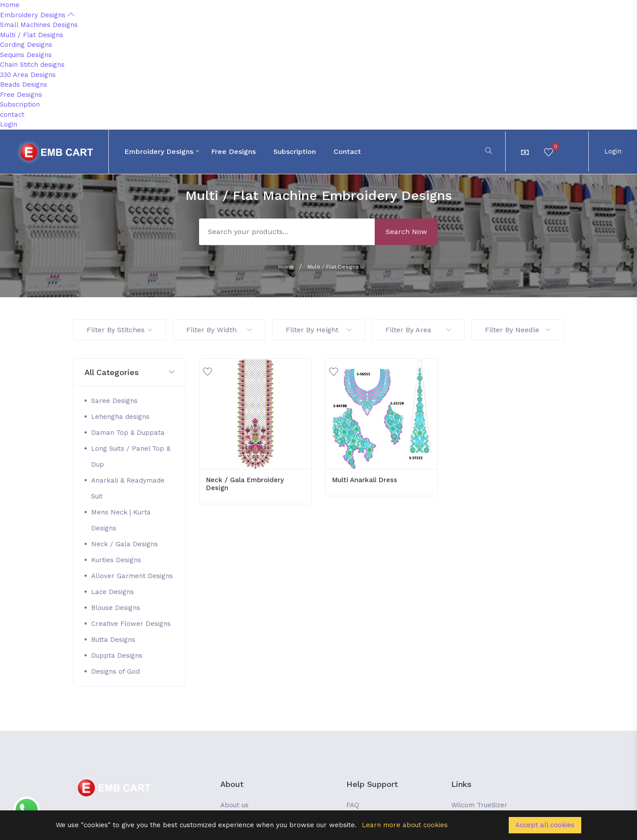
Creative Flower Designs (131, 624)
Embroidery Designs (37, 15)
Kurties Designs (116, 560)
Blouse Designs (116, 608)
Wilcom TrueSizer (479, 805)
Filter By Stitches (119, 330)
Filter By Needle (518, 330)
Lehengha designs (120, 417)
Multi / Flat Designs (32, 35)
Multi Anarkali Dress (365, 480)
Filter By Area (418, 330)
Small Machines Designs (39, 25)
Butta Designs (113, 640)
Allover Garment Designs (132, 576)
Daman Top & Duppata (128, 433)
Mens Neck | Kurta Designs (121, 520)
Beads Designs (24, 84)
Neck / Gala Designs (125, 544)
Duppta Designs (117, 656)
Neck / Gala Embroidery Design (245, 484)
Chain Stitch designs (32, 65)
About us (234, 805)
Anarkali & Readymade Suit (128, 488)
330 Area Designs (28, 75)
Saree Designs (114, 401)
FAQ (353, 805)
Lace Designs (113, 592)
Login (9, 124)
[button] (129, 373)
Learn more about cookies (405, 825)
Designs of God (115, 671)
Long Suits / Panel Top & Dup (131, 456)
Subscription (20, 104)
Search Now (406, 232)
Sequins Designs (26, 55)
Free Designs (21, 95)
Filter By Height (318, 330)
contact (12, 115)
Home (10, 5)
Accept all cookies (545, 825)
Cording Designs (26, 45)
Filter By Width (219, 330)
